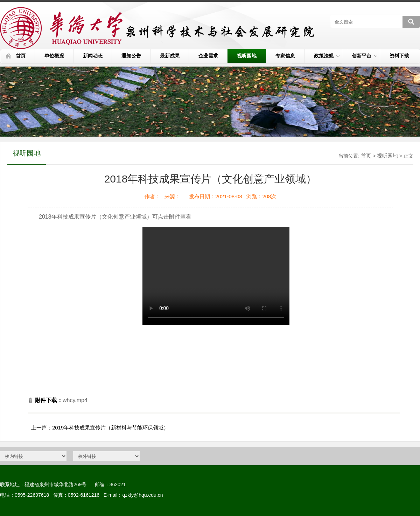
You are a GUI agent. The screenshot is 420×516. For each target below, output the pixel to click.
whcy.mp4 (75, 400)
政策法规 (327, 56)
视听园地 (247, 56)
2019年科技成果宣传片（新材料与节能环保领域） (110, 428)
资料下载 (399, 56)
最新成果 (170, 56)
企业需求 (208, 56)
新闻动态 (93, 56)
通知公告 (131, 56)
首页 (21, 56)
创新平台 (365, 56)
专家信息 (285, 56)
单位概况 (54, 56)
